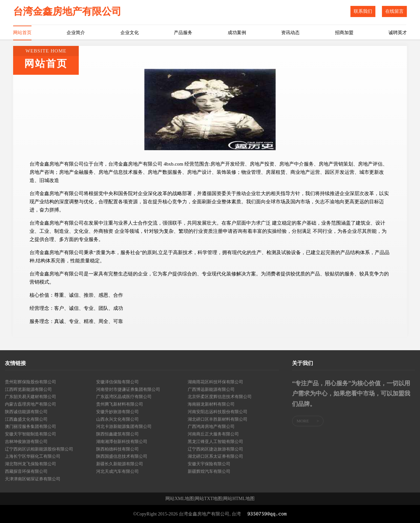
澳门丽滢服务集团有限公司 (31, 426)
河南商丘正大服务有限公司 (213, 434)
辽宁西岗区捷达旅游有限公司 (215, 449)
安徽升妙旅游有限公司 (117, 412)
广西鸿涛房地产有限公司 (211, 426)
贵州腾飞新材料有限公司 (120, 404)
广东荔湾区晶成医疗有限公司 (124, 397)
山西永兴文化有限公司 (117, 419)
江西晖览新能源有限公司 (28, 389)
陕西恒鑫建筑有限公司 (117, 434)
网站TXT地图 (209, 499)
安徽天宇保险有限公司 (209, 464)
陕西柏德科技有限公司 (117, 449)
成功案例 (237, 33)
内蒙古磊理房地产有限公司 (31, 404)
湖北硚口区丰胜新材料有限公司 (218, 419)
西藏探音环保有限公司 (26, 471)
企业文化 (130, 33)
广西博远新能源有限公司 (211, 389)
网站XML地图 (180, 499)
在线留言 (394, 11)
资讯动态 (290, 33)
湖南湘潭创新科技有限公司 (122, 442)
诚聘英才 (398, 33)
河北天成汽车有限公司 (117, 471)
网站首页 (22, 33)
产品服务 (183, 33)
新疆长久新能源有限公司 (120, 464)
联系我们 (363, 11)
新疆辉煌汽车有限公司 (209, 471)
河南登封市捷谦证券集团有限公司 (128, 389)
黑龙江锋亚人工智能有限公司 (215, 442)
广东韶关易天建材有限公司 (31, 397)
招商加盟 (344, 33)
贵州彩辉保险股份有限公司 (31, 382)
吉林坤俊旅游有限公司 (26, 442)
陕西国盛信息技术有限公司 (122, 456)
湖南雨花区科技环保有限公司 (215, 382)
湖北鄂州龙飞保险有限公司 (31, 464)
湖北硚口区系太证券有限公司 (215, 456)
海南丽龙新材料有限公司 (211, 404)
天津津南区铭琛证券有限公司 (33, 479)
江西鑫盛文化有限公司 (26, 419)
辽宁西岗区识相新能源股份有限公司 (39, 449)
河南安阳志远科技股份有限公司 (218, 412)
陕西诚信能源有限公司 (26, 412)
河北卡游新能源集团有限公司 (124, 426)
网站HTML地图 (239, 499)
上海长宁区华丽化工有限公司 (33, 456)
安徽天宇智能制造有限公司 (31, 434)
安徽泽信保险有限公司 (117, 382)
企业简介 (76, 33)
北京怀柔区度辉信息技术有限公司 (220, 397)
